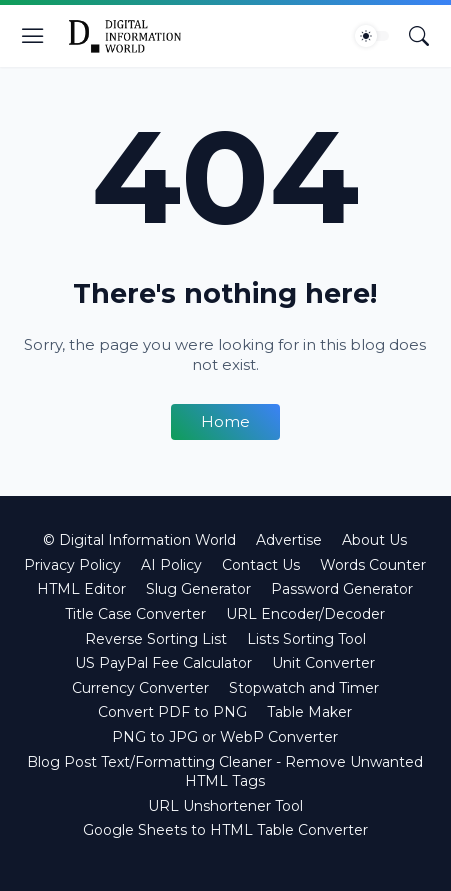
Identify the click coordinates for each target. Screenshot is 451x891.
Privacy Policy (72, 565)
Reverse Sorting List (156, 639)
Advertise (289, 540)
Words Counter (373, 565)
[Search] (419, 36)
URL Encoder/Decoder (305, 614)
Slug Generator (198, 589)
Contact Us (261, 565)
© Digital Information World (139, 540)
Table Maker (309, 712)
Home (225, 421)
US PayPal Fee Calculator (163, 663)
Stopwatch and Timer (304, 688)
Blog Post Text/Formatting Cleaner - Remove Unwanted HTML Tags (225, 772)
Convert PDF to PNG (172, 712)
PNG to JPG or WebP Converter (225, 737)
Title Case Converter (135, 614)
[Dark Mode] (372, 36)
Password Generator (342, 589)
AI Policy (171, 565)
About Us (374, 540)
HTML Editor (81, 589)
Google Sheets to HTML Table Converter (225, 830)
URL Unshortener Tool (225, 806)
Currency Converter (140, 688)
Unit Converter (323, 663)
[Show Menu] (33, 36)
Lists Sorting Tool (306, 639)
